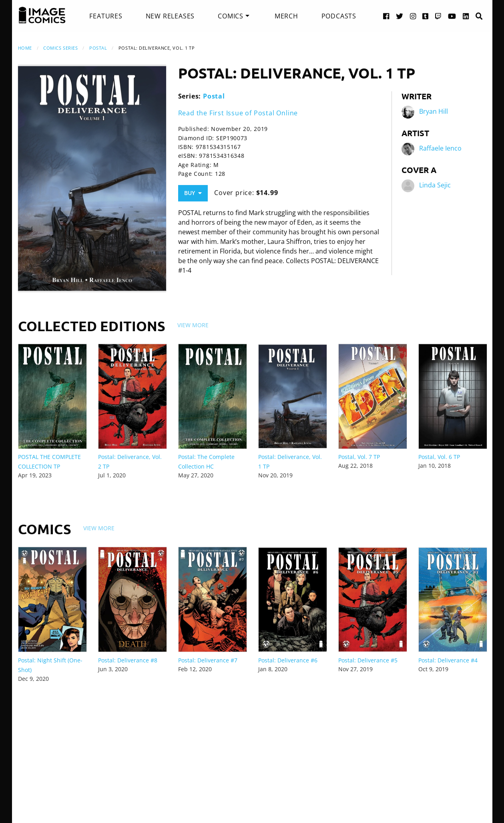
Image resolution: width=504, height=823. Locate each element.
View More (193, 325)
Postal (98, 48)
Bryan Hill (434, 111)
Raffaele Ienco (440, 148)
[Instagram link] (413, 16)
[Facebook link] (386, 16)
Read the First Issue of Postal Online (238, 113)
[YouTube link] (452, 16)
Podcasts (339, 16)
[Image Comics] (42, 15)
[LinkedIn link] (466, 16)
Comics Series (60, 48)
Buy (193, 193)
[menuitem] (106, 16)
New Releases (170, 16)
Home (25, 48)
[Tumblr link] (426, 16)
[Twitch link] (438, 16)
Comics (231, 16)
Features (106, 16)
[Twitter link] (400, 16)
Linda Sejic (435, 185)
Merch (286, 16)
